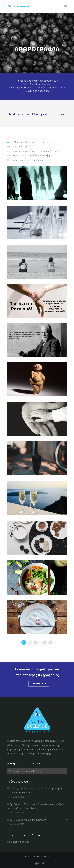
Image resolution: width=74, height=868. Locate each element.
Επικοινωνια (39, 684)
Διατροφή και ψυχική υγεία (22, 151)
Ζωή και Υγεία (48, 151)
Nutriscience (18, 6)
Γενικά (57, 142)
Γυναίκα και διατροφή (19, 146)
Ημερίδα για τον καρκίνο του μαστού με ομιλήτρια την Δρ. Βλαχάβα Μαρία (35, 790)
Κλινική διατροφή (17, 155)
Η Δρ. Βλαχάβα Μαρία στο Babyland (27, 820)
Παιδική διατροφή (40, 155)
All (9, 142)
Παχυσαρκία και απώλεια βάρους (25, 160)
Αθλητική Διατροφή (25, 142)
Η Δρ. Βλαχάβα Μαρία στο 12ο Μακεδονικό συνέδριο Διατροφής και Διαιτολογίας (36, 806)
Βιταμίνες (44, 142)
